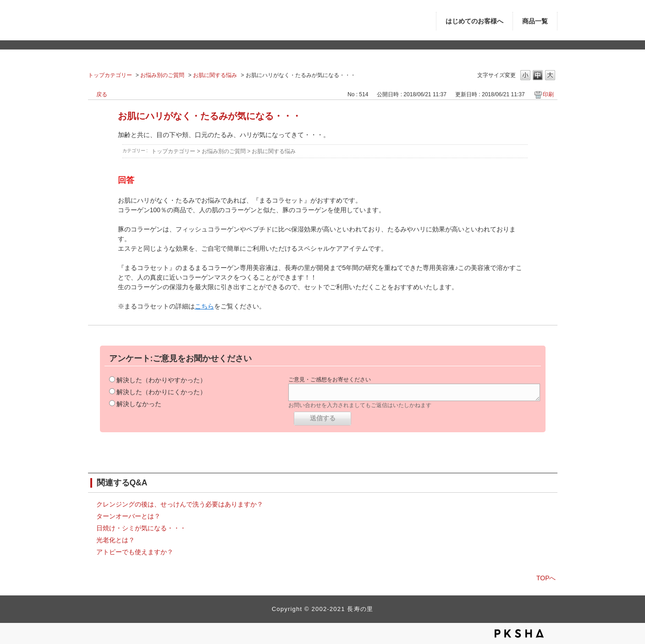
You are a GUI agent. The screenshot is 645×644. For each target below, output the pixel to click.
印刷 (548, 94)
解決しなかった (139, 404)
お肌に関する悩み (215, 75)
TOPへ (546, 578)
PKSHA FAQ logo (519, 633)
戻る (102, 94)
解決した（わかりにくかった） (161, 392)
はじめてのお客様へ (474, 21)
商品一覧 (535, 21)
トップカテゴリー (110, 75)
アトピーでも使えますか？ (135, 552)
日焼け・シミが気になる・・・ (141, 528)
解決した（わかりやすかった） (161, 380)
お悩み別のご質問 (162, 75)
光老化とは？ (116, 540)
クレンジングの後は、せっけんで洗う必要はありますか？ (180, 504)
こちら (204, 306)
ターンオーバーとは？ (128, 516)
